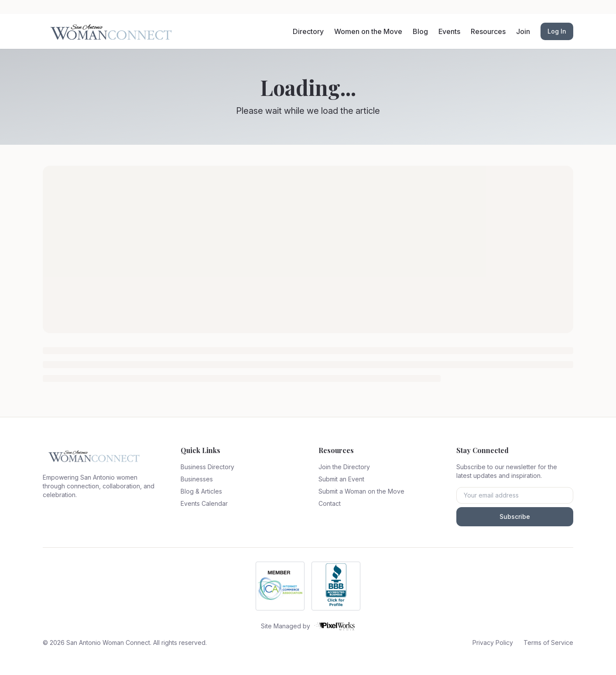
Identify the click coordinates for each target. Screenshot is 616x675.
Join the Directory (344, 467)
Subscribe (515, 516)
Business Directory (207, 467)
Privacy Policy (493, 643)
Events (449, 31)
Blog (420, 31)
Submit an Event (341, 479)
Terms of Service (548, 643)
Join (523, 31)
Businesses (197, 479)
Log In (557, 31)
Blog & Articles (201, 491)
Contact (330, 503)
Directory (308, 31)
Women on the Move (368, 31)
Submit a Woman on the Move (361, 491)
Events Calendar (204, 503)
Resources (488, 31)
